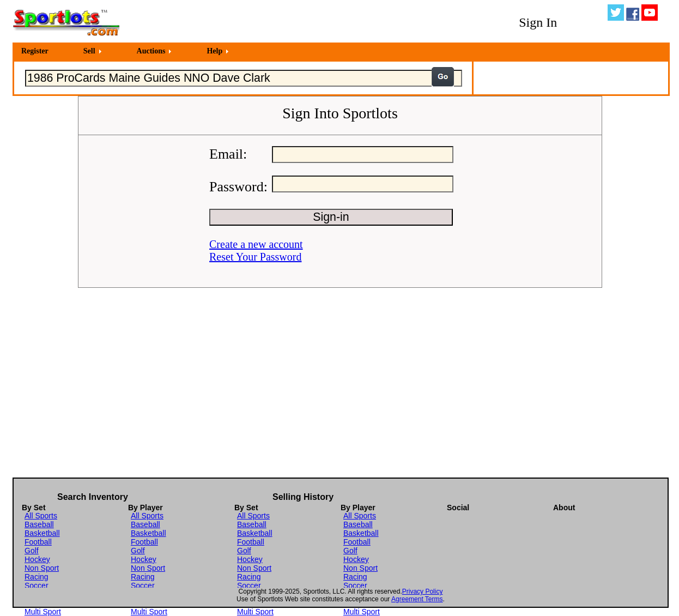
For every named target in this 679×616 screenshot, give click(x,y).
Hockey (37, 559)
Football (38, 542)
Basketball (42, 533)
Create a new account (256, 244)
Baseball (39, 524)
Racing (37, 577)
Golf (32, 551)
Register (35, 51)
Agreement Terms (417, 599)
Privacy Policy (423, 591)
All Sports (41, 516)
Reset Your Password (255, 257)
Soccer (37, 585)
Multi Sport (43, 612)
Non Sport (42, 568)
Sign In (538, 22)
